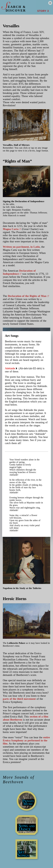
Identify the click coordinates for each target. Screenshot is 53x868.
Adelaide (10, 368)
